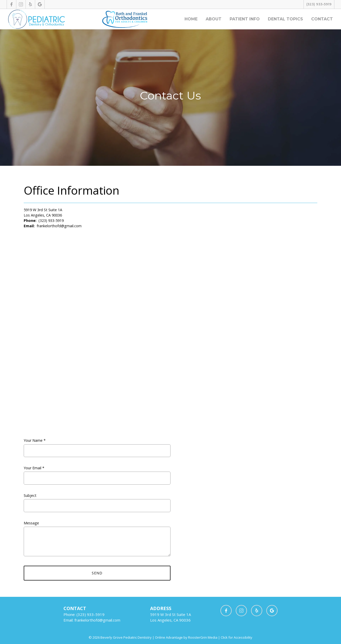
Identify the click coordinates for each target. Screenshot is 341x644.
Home (191, 19)
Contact (322, 19)
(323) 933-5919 (319, 4)
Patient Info (245, 19)
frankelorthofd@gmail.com (59, 226)
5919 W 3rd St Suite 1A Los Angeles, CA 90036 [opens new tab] (43, 212)
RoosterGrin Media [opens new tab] (203, 637)
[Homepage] (37, 19)
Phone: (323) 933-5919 (84, 614)
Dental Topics (285, 19)
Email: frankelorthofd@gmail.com (92, 620)
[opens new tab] (11, 4)
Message (97, 542)
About (214, 19)
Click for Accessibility (236, 637)
